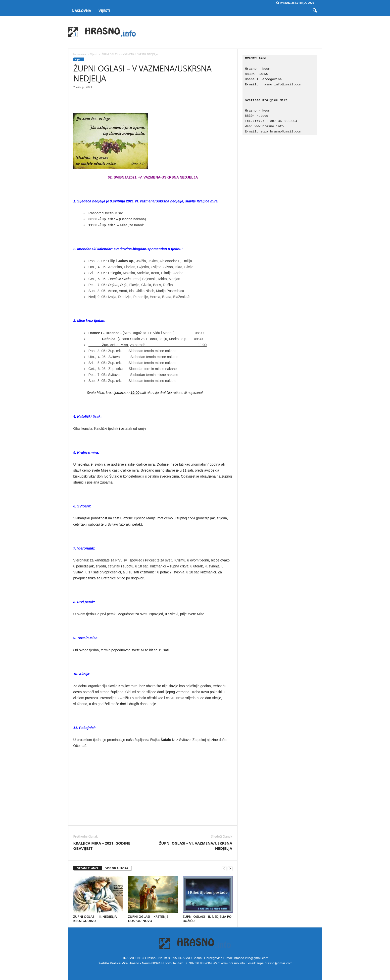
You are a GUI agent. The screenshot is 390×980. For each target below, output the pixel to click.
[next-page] (230, 868)
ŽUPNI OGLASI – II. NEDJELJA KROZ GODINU (95, 919)
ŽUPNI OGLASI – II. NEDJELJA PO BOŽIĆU (207, 919)
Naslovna (82, 11)
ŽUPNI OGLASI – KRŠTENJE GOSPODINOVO (148, 919)
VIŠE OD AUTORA (117, 868)
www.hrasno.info (270, 126)
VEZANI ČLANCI (88, 868)
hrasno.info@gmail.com (281, 84)
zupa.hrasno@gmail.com (281, 131)
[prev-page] (224, 868)
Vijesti (104, 11)
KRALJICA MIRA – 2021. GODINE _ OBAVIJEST (103, 846)
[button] (315, 11)
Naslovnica (80, 54)
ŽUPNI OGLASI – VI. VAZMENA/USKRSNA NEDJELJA (196, 846)
